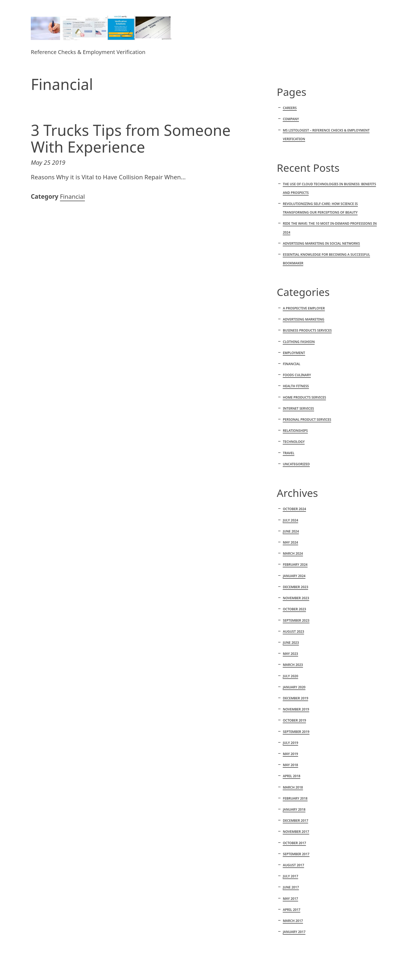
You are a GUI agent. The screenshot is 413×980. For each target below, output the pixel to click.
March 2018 (293, 787)
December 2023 (295, 587)
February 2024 (295, 565)
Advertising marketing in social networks (321, 243)
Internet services (298, 408)
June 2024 (291, 531)
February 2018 (295, 798)
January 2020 (294, 687)
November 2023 (296, 598)
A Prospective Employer (304, 308)
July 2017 (290, 876)
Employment (294, 353)
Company (291, 119)
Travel (289, 453)
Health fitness (296, 386)
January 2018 (294, 809)
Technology (294, 442)
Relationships (295, 431)
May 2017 (290, 899)
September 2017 (296, 854)
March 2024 (293, 553)
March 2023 (293, 665)
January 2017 (294, 932)
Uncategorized (296, 464)
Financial (73, 196)
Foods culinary (297, 375)
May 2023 (290, 654)
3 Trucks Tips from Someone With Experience (131, 138)
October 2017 (294, 843)
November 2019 (296, 709)
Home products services (304, 397)
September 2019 (296, 732)
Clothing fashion (299, 342)
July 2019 (290, 743)
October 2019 (294, 720)
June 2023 (291, 643)
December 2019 (295, 698)
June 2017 (291, 887)
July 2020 (290, 676)
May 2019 (290, 754)
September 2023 (296, 620)
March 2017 (293, 921)
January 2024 (294, 576)
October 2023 (294, 609)
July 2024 (290, 520)
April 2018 (292, 776)
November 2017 (296, 832)
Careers (290, 108)
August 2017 (293, 865)
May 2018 (290, 765)
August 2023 (293, 632)
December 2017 (295, 821)
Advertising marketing (303, 319)
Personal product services (307, 420)
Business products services (307, 330)
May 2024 (290, 542)
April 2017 (292, 910)
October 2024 (294, 509)
